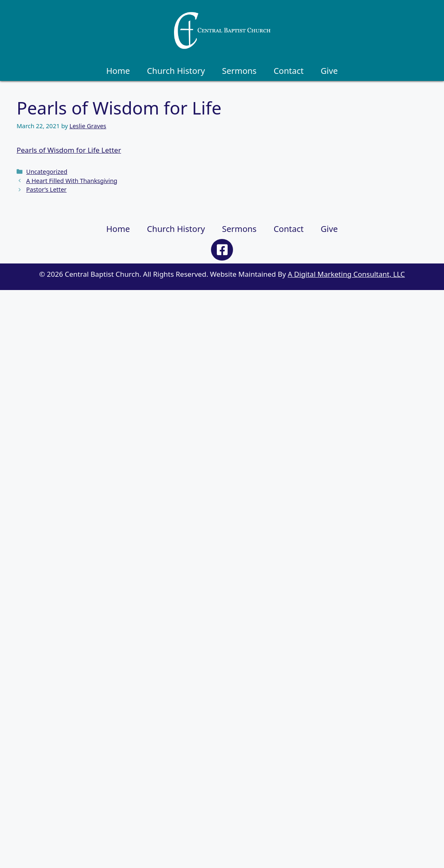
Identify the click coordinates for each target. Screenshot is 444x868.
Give (329, 71)
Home (118, 71)
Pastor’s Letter (46, 189)
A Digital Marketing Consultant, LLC (346, 274)
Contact (289, 71)
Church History (176, 71)
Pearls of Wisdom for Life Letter (69, 150)
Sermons (239, 71)
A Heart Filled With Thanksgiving (72, 181)
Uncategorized (47, 172)
